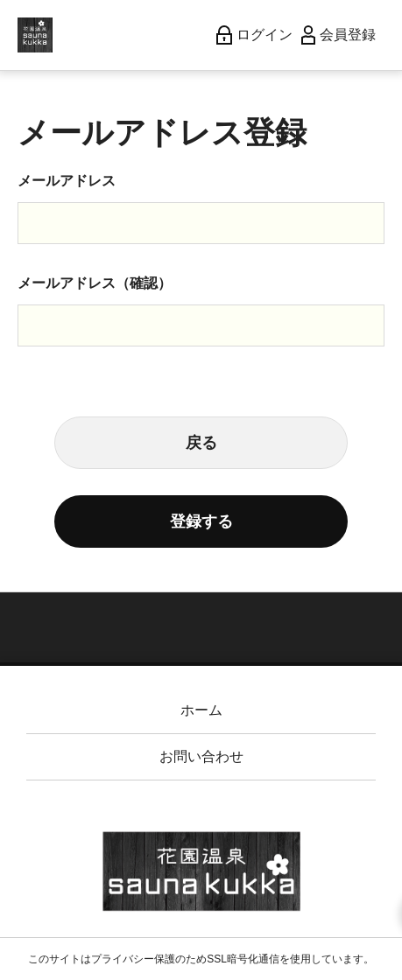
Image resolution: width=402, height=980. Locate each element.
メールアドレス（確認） (95, 283)
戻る (201, 443)
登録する (201, 521)
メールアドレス (67, 181)
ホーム (201, 710)
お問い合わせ (201, 756)
